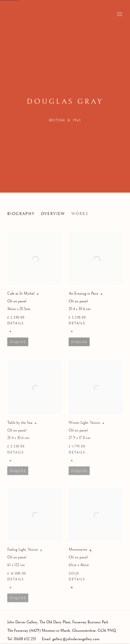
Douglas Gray (65, 102)
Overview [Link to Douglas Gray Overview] (53, 214)
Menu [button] (119, 14)
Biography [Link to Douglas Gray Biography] (21, 214)
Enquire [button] (18, 345)
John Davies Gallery (31, 14)
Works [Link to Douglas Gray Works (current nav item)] (80, 214)
